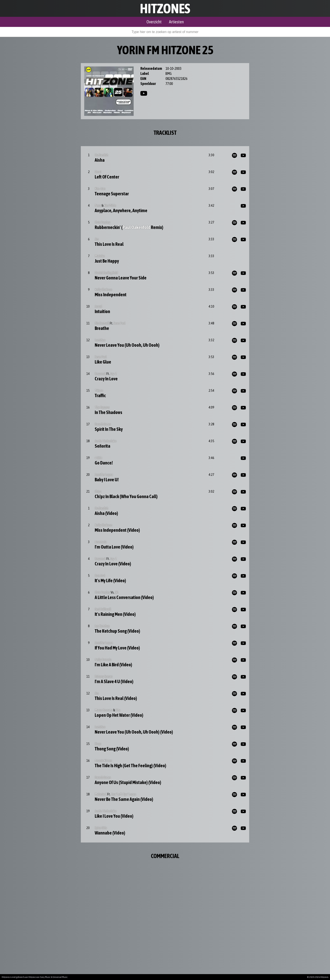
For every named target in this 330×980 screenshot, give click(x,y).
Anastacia (101, 542)
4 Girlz (98, 458)
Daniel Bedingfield (106, 273)
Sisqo (98, 744)
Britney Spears (104, 676)
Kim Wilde (110, 205)
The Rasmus (102, 407)
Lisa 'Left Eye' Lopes (124, 794)
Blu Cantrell (102, 323)
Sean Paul (119, 323)
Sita (118, 710)
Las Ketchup (102, 626)
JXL (117, 592)
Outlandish (101, 155)
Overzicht (154, 22)
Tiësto (99, 390)
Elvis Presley (102, 222)
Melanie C (101, 794)
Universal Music (60, 977)
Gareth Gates (103, 424)
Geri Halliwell (103, 609)
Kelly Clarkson (103, 290)
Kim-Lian (100, 189)
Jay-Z (113, 374)
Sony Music (45, 977)
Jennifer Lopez (104, 475)
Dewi (98, 172)
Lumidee (100, 340)
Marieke (100, 256)
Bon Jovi (100, 575)
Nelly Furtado (103, 660)
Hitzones (165, 8)
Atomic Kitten (103, 760)
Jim (97, 239)
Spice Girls (101, 828)
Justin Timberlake (106, 441)
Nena (98, 205)
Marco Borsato (104, 710)
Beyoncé (100, 374)
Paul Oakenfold (136, 227)
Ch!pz (98, 491)
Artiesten (176, 22)
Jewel (98, 306)
